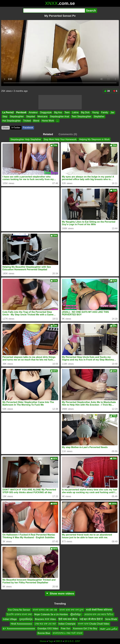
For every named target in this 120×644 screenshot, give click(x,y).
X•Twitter (16, 128)
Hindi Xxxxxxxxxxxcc (21, 624)
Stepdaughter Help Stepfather (26, 139)
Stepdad (31, 116)
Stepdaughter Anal (59, 116)
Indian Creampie (67, 624)
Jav (112, 112)
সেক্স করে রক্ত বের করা (45, 624)
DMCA (59, 641)
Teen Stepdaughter (81, 116)
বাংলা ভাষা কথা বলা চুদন (71, 610)
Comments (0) (68, 134)
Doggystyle (46, 112)
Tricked (27, 121)
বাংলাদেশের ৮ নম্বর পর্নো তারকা (68, 633)
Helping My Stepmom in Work (94, 139)
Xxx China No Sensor (19, 610)
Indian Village (10, 619)
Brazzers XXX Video (45, 619)
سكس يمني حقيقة (109, 628)
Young (95, 112)
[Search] (54, 11)
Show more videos (60, 594)
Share (6, 128)
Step (5, 116)
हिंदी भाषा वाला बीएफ (68, 619)
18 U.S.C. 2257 (72, 641)
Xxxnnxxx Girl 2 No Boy (85, 628)
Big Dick (85, 112)
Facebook (28, 128)
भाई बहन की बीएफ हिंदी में (91, 619)
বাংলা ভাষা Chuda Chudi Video (94, 624)
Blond (36, 121)
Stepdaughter (17, 116)
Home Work (48, 121)
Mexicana (42, 116)
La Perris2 (8, 112)
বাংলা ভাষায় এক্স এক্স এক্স (45, 610)
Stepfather (99, 116)
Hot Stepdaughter (11, 121)
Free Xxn (66, 628)
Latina (75, 112)
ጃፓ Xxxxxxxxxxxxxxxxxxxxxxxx (19, 628)
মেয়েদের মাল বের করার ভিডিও (99, 614)
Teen (67, 112)
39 (107, 91)
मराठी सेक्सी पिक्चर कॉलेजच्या (99, 610)
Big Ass (58, 112)
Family (105, 112)
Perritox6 (21, 112)
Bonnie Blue (44, 633)
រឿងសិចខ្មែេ (76, 614)
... (57, 121)
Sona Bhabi (111, 619)
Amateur (33, 112)
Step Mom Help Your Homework (60, 139)
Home (43, 641)
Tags (51, 641)
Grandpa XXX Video (48, 628)
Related (48, 134)
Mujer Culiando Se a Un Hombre (51, 614)
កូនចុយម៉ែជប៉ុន (26, 619)
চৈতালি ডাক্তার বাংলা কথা (19, 614)
